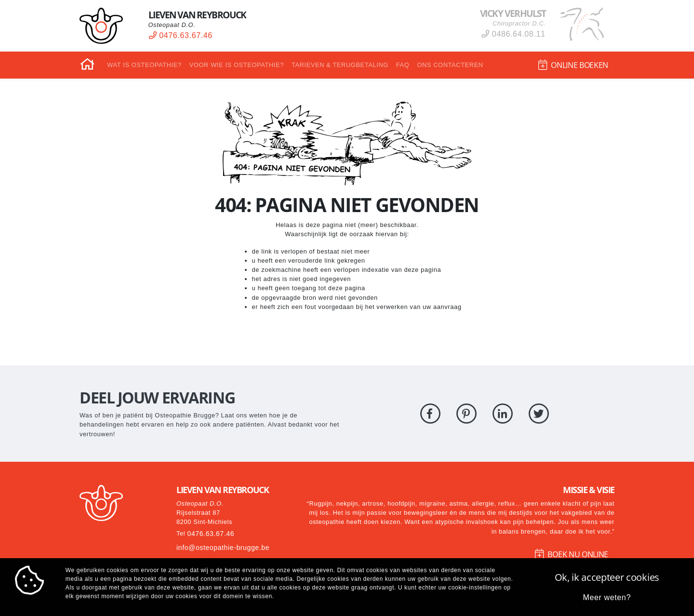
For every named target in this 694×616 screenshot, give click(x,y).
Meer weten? (607, 597)
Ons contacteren (450, 65)
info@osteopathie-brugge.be (223, 548)
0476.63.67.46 (181, 35)
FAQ (403, 65)
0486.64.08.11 (513, 34)
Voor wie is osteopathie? (237, 65)
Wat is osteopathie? (144, 65)
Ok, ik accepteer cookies (607, 577)
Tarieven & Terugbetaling (340, 65)
